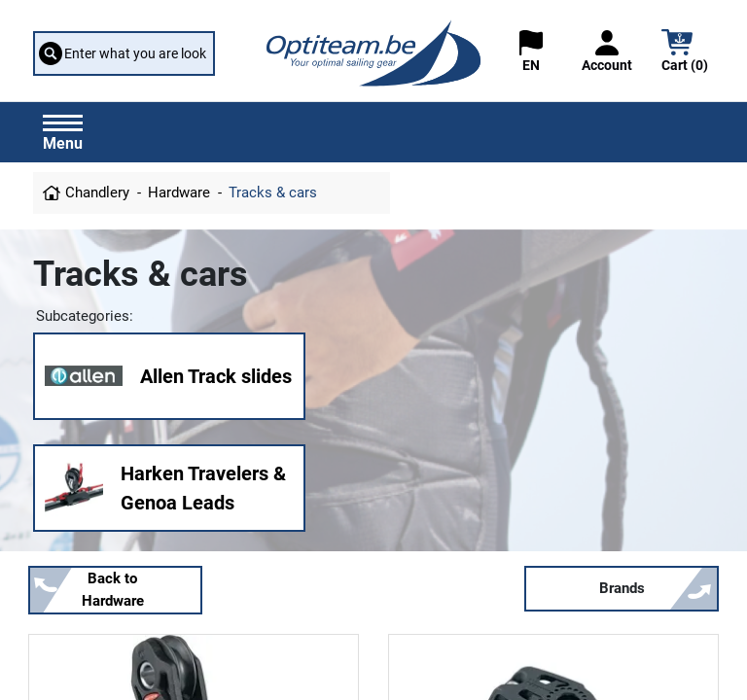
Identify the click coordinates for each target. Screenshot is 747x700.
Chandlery (97, 192)
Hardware (179, 192)
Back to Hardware (113, 590)
